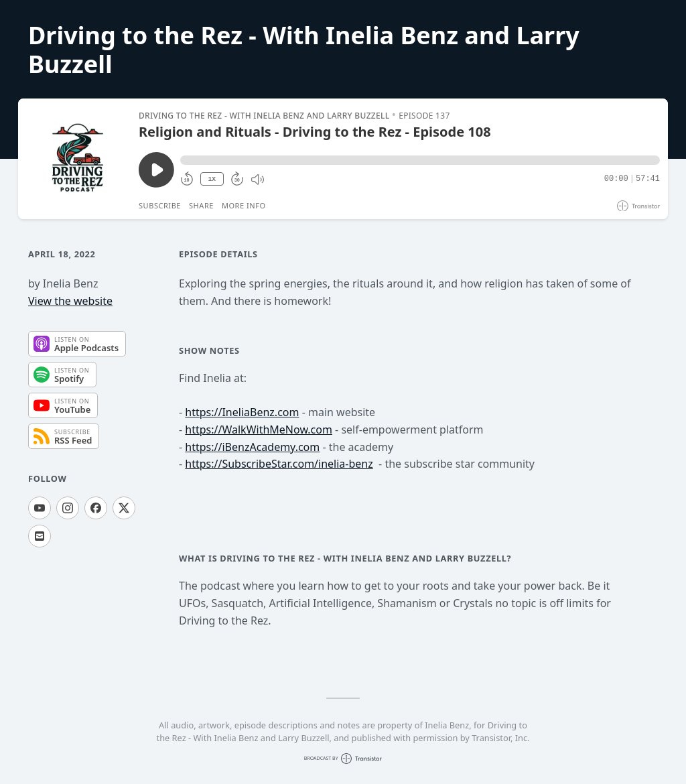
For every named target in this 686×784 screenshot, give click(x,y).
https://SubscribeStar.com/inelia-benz (279, 464)
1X (212, 179)
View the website (70, 301)
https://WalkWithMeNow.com (259, 430)
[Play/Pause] (78, 159)
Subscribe (160, 205)
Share (201, 205)
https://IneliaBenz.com (242, 412)
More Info (244, 205)
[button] (420, 160)
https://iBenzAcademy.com (252, 447)
